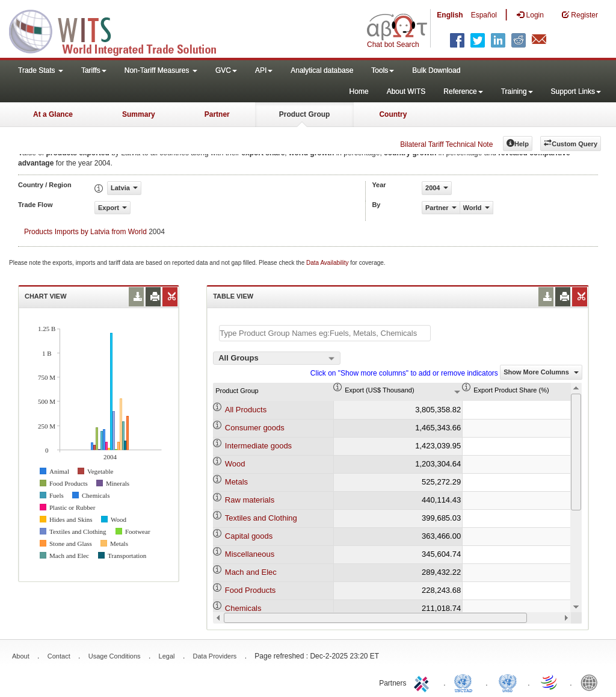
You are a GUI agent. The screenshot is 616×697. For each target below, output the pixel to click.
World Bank (592, 682)
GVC (226, 70)
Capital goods (249, 536)
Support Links (576, 91)
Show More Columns (541, 372)
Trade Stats (41, 70)
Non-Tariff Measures (161, 70)
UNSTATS (508, 682)
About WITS (406, 91)
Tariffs (94, 70)
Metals (236, 482)
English (450, 15)
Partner (217, 114)
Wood (235, 464)
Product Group (305, 114)
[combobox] (277, 358)
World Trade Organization (550, 682)
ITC (423, 682)
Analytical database (322, 70)
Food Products (251, 590)
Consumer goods (255, 428)
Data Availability (328, 263)
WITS (120, 30)
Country (393, 114)
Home (359, 91)
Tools (383, 70)
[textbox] (325, 333)
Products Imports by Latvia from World (85, 232)
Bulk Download (436, 70)
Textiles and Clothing (261, 518)
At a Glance (53, 114)
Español (484, 15)
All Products (246, 410)
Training (517, 91)
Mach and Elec (251, 572)
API (264, 70)
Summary (139, 114)
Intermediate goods (258, 446)
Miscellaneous (250, 554)
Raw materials (250, 500)
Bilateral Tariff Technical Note (446, 144)
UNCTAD (466, 682)
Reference (463, 91)
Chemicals (243, 608)
